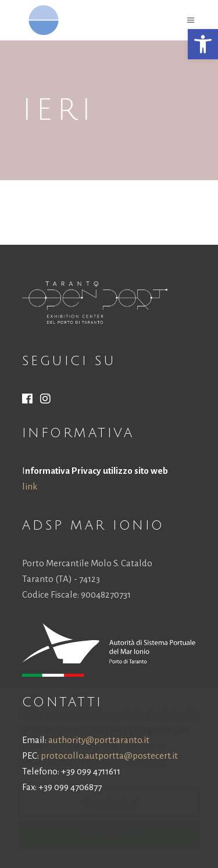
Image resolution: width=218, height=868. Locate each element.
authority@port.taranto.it (99, 740)
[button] (203, 44)
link (30, 486)
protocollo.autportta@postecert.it (109, 756)
